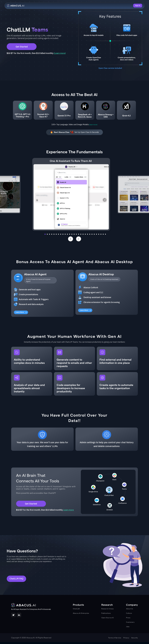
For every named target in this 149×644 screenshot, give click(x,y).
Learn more (60, 53)
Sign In (138, 5)
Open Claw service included (110, 68)
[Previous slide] (71, 239)
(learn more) (93, 125)
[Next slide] (79, 239)
